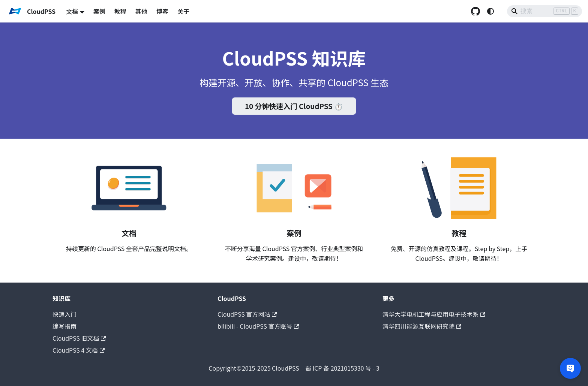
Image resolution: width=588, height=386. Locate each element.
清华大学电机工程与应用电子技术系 (434, 314)
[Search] (544, 11)
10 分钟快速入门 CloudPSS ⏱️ (294, 106)
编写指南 (64, 326)
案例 (99, 11)
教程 (120, 11)
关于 (183, 11)
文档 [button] (72, 11)
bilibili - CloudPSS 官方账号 (258, 326)
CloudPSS (254, 368)
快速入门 (64, 314)
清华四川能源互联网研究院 (422, 326)
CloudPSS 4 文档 (79, 350)
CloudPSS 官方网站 (247, 314)
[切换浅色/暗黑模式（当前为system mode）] (490, 11)
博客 (162, 11)
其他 (141, 11)
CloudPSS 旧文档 (79, 338)
